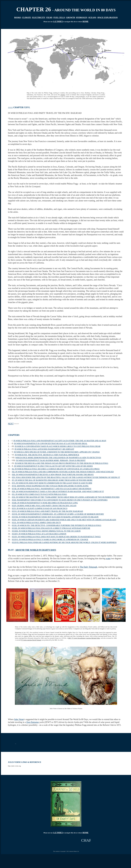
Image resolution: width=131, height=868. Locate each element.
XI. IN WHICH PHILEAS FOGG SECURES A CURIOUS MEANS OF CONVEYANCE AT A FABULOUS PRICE (56, 469)
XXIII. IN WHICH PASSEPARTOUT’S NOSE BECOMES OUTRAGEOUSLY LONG (45, 503)
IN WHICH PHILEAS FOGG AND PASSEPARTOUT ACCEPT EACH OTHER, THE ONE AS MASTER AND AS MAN (60, 441)
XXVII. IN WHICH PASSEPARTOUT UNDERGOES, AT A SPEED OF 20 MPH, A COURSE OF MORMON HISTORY (58, 514)
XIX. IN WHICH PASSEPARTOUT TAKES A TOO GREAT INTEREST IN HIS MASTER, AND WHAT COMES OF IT (58, 491)
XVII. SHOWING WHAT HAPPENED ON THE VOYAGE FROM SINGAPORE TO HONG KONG (50, 486)
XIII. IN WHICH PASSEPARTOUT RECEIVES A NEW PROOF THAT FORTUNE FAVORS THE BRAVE (53, 475)
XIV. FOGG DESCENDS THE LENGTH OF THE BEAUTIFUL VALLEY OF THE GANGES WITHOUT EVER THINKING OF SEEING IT (66, 477)
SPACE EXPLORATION (108, 17)
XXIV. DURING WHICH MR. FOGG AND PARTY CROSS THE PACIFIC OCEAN (44, 506)
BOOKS (18, 17)
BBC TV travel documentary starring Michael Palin (84, 638)
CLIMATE (27, 17)
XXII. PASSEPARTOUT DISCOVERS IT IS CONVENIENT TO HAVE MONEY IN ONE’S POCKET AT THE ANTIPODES (60, 500)
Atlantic (63, 95)
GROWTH (71, 17)
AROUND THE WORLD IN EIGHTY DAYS (36, 550)
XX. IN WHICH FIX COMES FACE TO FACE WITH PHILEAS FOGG (39, 494)
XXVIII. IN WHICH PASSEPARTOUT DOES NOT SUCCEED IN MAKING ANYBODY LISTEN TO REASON (55, 517)
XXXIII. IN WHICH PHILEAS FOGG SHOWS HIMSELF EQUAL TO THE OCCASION (46, 531)
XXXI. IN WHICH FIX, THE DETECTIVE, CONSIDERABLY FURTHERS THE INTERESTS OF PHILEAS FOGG (57, 525)
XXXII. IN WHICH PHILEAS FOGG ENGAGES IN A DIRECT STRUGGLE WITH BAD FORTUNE (51, 528)
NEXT (11, 424)
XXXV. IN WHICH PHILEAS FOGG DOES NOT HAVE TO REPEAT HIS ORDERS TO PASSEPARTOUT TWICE (56, 537)
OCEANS (92, 17)
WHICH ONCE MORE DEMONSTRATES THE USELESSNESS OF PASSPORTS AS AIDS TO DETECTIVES (58, 458)
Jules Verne (19, 719)
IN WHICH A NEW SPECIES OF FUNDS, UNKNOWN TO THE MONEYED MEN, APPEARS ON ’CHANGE (57, 452)
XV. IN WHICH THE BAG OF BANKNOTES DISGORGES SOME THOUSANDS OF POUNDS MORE (52, 480)
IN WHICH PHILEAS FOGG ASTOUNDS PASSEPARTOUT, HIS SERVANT (44, 449)
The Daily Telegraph (88, 567)
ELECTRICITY (39, 17)
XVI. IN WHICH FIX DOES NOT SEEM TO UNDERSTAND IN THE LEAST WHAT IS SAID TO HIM (52, 483)
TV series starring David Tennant (31, 640)
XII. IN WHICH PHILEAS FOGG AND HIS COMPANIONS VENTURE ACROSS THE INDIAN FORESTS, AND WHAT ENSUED (63, 472)
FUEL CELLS (59, 17)
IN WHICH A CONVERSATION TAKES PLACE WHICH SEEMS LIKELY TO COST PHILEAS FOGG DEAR (57, 446)
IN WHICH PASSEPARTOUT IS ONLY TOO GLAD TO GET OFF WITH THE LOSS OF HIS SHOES (53, 466)
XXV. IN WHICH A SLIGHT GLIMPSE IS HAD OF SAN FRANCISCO (40, 508)
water (108, 559)
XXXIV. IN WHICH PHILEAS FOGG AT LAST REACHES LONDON (39, 534)
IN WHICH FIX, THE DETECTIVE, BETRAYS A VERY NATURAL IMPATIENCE (47, 455)
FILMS (49, 17)
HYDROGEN (82, 17)
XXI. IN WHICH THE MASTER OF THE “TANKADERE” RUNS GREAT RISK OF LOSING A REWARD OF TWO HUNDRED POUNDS (66, 497)
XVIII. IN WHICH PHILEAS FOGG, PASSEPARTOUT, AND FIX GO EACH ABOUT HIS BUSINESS (51, 489)
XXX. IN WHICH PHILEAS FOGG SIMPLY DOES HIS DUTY (36, 523)
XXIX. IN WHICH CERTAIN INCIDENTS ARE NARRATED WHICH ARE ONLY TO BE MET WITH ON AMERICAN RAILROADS (64, 520)
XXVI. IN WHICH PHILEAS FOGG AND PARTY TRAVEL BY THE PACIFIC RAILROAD (47, 511)
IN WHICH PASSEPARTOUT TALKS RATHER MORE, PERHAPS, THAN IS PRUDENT (51, 460)
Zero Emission (33, 722)
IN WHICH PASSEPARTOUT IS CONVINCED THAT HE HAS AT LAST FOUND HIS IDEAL (51, 443)
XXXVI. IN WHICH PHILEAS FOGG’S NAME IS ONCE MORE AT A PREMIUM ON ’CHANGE (50, 539)
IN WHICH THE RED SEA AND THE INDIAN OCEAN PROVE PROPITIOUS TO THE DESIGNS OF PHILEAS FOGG (61, 463)
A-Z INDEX (58, 21)
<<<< (10, 107)
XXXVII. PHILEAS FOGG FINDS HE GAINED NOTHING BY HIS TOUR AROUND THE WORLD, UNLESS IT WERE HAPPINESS (64, 542)
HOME (85, 21)
